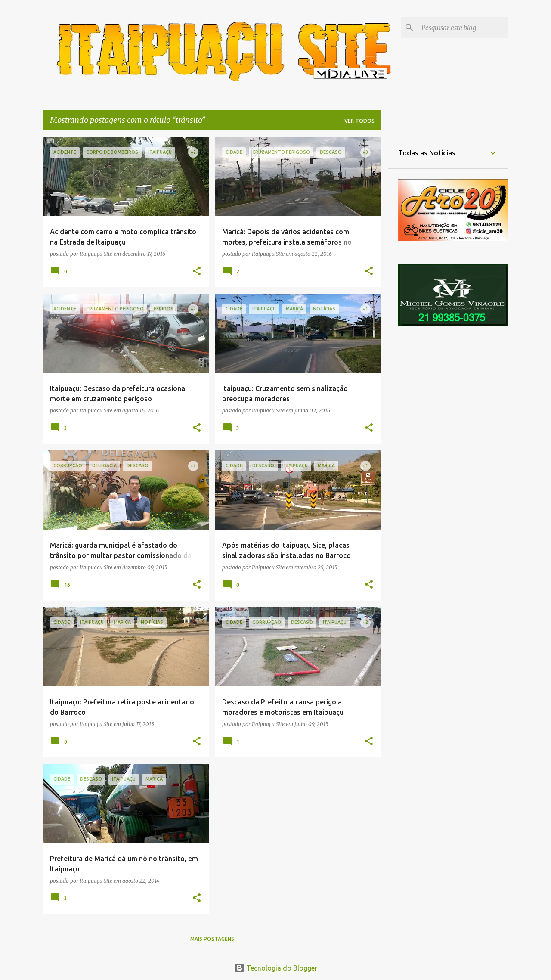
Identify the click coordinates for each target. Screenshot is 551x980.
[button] (197, 271)
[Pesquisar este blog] (463, 28)
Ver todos (359, 121)
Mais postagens (212, 939)
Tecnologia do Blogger (276, 968)
